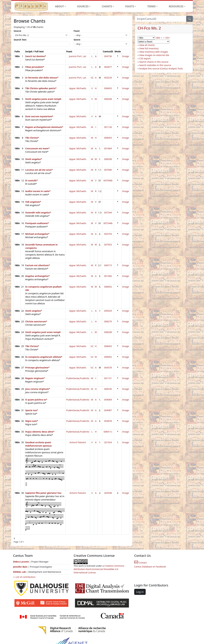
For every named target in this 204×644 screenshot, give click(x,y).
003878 (108, 421)
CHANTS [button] (107, 6)
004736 (108, 56)
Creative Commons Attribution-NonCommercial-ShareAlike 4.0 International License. (99, 569)
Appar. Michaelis (78, 88)
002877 (108, 67)
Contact (140, 563)
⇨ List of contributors (24, 577)
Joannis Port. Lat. (78, 56)
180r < (159, 38)
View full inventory (149, 48)
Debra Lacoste (21, 562)
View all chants (147, 45)
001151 (108, 378)
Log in (140, 592)
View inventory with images (154, 52)
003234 (108, 78)
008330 (108, 389)
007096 (108, 170)
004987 (108, 410)
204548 (108, 493)
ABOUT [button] (59, 6)
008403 (108, 88)
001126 (108, 127)
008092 (108, 287)
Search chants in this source (154, 62)
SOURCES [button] (83, 6)
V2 (92, 78)
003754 (108, 234)
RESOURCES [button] (176, 6)
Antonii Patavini (78, 442)
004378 (108, 368)
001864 (108, 148)
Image (126, 56)
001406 (108, 276)
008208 (108, 99)
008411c (108, 432)
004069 (108, 400)
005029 (108, 311)
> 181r (166, 38)
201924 (108, 442)
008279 (108, 321)
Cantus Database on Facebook (150, 567)
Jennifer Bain (21, 567)
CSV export (145, 58)
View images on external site (154, 55)
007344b (108, 223)
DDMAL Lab (19, 572)
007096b (108, 180)
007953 (108, 245)
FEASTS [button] (130, 6)
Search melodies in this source (155, 65)
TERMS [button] (151, 6)
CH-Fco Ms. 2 (149, 28)
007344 (108, 213)
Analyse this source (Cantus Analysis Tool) (161, 68)
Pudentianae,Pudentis (78, 378)
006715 (108, 265)
